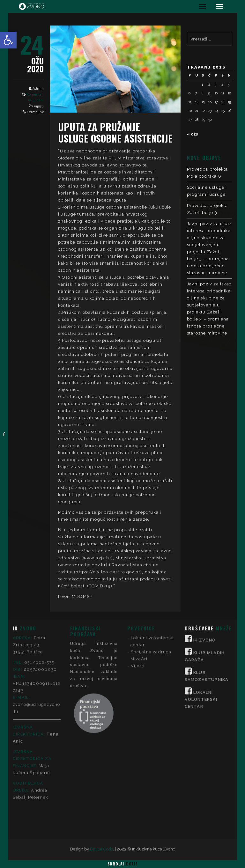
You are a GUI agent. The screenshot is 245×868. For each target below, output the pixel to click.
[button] (8, 40)
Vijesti (39, 106)
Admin (38, 88)
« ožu (193, 134)
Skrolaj (122, 864)
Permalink (35, 112)
